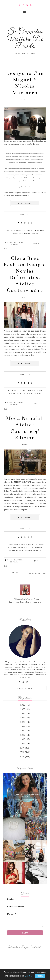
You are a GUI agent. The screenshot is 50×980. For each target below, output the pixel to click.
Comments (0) (25, 529)
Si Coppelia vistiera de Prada (26, 599)
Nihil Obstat (18, 547)
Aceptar (40, 976)
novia (26, 547)
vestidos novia (35, 393)
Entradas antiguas (37, 573)
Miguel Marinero (31, 230)
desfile (20, 393)
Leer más (29, 976)
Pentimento (33, 233)
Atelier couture (16, 230)
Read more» (25, 203)
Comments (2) (25, 374)
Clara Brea (39, 331)
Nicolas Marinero (20, 233)
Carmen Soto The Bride (34, 544)
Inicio (15, 572)
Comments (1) (25, 214)
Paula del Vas (22, 550)
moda (42, 230)
